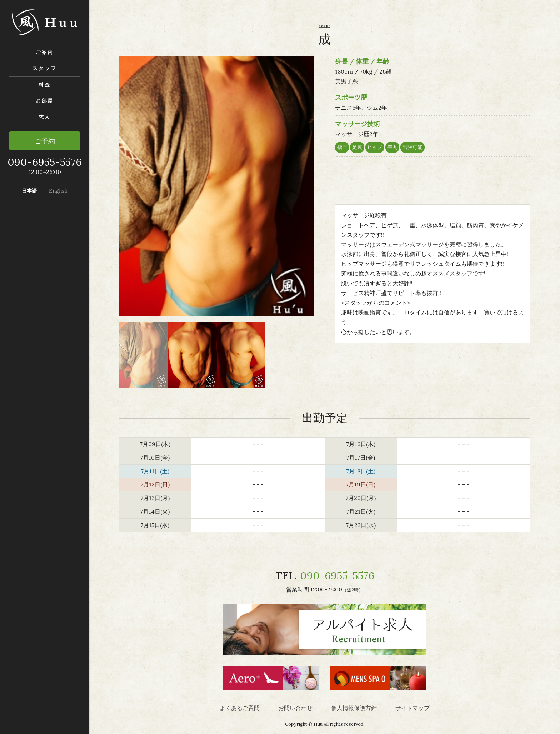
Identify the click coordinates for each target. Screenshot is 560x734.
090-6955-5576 (337, 576)
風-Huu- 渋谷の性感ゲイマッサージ (45, 22)
